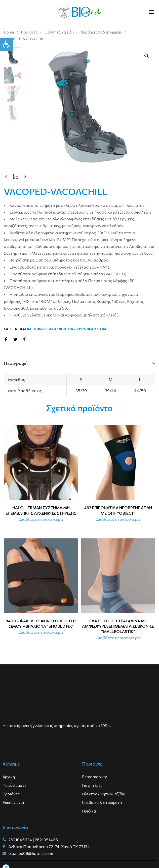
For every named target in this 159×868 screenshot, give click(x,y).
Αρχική (9, 777)
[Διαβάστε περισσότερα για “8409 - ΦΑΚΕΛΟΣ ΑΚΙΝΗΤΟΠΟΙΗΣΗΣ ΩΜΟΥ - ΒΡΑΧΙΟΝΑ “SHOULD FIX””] (41, 632)
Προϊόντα (29, 32)
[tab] (79, 363)
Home (9, 32)
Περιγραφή (16, 363)
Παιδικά (89, 811)
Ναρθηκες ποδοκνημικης (51, 329)
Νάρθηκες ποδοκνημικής (101, 32)
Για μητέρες (92, 785)
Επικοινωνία (13, 802)
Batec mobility (94, 777)
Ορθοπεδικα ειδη (92, 329)
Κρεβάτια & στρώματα (102, 802)
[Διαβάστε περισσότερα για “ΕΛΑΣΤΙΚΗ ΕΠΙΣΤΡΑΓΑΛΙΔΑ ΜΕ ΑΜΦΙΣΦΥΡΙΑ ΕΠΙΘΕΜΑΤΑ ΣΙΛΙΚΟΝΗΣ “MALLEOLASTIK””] (118, 638)
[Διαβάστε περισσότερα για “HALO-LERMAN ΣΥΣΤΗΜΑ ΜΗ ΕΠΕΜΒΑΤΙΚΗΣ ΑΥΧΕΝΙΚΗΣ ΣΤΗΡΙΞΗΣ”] (41, 519)
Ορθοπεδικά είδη (59, 32)
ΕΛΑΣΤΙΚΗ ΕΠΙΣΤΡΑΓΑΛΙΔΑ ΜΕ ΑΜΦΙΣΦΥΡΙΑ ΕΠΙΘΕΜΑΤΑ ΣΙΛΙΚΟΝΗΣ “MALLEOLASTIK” (118, 626)
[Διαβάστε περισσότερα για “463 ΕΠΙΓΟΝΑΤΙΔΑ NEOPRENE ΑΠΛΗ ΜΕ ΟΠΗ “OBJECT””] (118, 519)
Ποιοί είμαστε (14, 785)
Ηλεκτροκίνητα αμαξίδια (104, 794)
